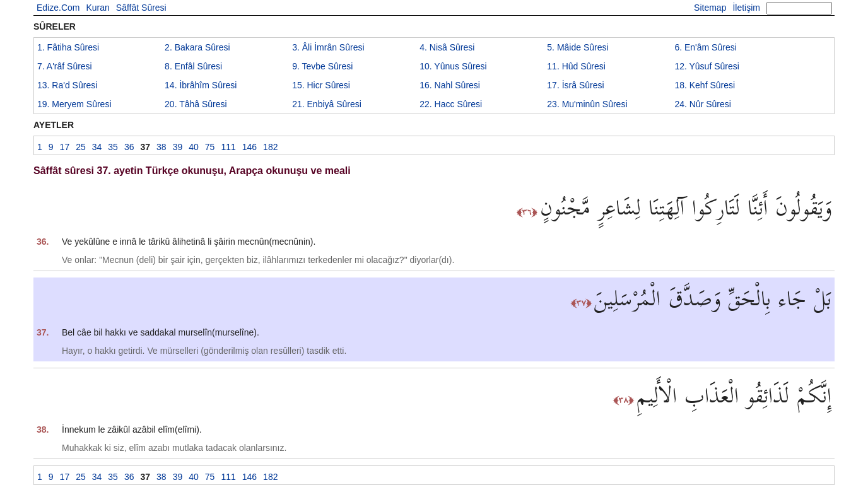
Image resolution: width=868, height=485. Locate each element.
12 (707, 66)
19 (74, 104)
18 (705, 85)
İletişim (746, 8)
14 (201, 85)
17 (575, 85)
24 (703, 104)
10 (453, 66)
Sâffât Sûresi (141, 8)
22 (451, 104)
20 (196, 104)
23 (587, 104)
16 (450, 85)
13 (67, 85)
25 (81, 147)
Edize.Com (58, 8)
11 (576, 66)
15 (321, 85)
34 (97, 147)
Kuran (97, 8)
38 (161, 147)
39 (178, 147)
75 (210, 147)
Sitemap (710, 8)
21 (327, 104)
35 (113, 147)
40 (194, 147)
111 (228, 147)
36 (129, 147)
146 (249, 147)
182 (270, 147)
